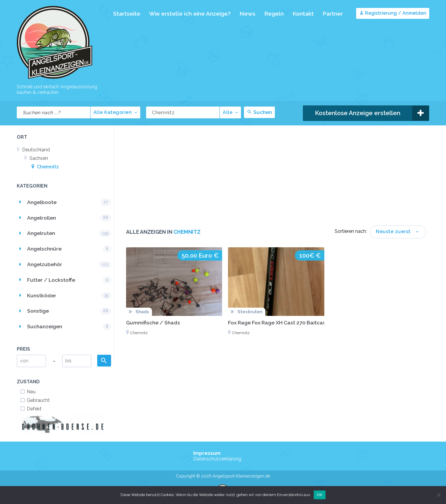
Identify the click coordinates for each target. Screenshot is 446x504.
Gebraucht (35, 400)
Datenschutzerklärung (217, 459)
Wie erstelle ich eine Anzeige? (190, 14)
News (247, 14)
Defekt (31, 409)
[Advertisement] (276, 181)
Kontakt (303, 14)
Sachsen (36, 158)
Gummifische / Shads (153, 323)
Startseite (127, 14)
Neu (28, 392)
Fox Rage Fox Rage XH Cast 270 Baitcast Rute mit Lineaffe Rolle (306, 323)
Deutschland (33, 150)
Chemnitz (45, 167)
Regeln (274, 14)
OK (319, 495)
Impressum (207, 453)
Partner (333, 14)
